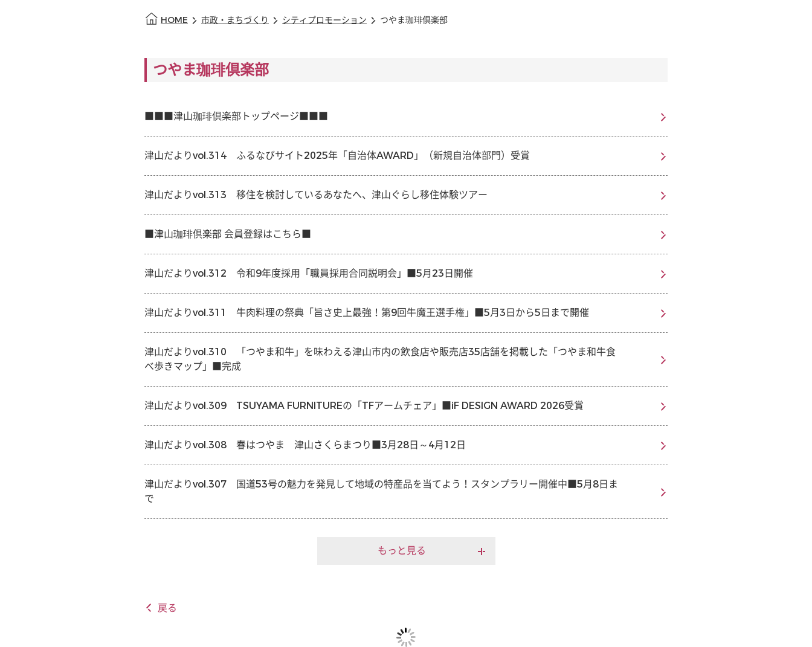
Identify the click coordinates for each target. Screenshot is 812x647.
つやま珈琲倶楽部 (414, 20)
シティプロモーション (324, 20)
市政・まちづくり (235, 20)
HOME (174, 20)
